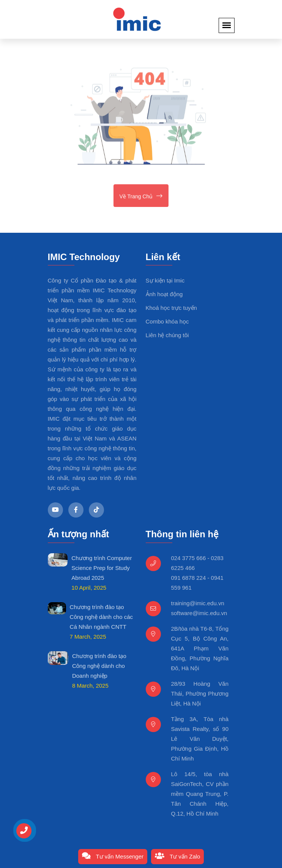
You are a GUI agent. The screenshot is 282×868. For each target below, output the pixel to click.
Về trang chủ (141, 196)
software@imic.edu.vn (199, 613)
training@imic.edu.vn (198, 603)
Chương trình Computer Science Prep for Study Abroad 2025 (102, 568)
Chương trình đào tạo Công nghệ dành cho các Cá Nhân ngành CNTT (101, 617)
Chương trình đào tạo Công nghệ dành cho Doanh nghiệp (99, 666)
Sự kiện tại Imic (165, 280)
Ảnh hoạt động (164, 294)
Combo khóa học (167, 321)
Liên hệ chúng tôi (167, 335)
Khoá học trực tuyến (171, 308)
